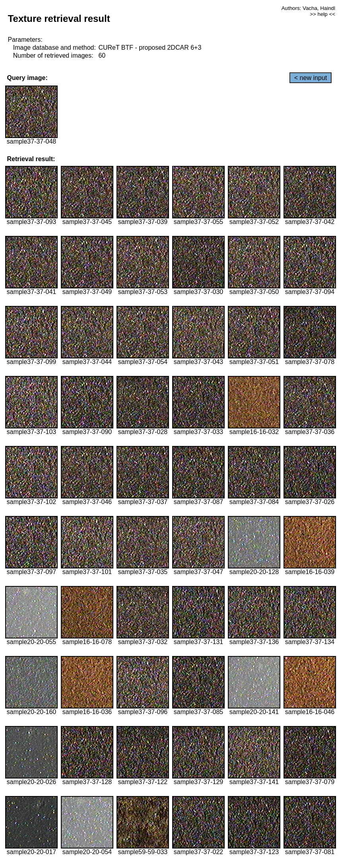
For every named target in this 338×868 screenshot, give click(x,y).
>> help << (322, 14)
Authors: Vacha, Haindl (308, 8)
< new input (311, 78)
